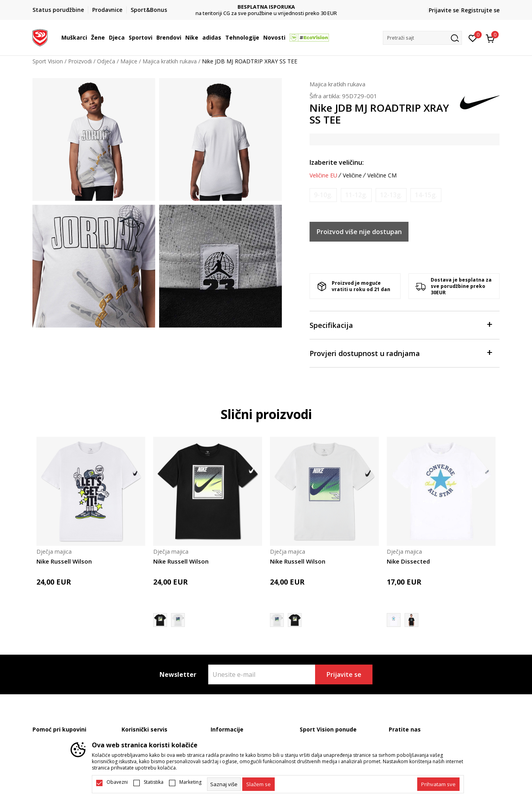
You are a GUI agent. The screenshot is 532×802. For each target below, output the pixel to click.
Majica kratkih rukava (170, 61)
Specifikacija (401, 325)
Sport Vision (48, 61)
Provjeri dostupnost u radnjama (401, 353)
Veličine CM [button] (382, 175)
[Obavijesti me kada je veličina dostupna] (323, 195)
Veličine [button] (352, 175)
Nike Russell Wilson (64, 561)
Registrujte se (480, 10)
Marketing (190, 782)
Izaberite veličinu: (337, 162)
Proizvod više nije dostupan (359, 232)
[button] (422, 38)
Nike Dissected (408, 561)
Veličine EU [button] (323, 175)
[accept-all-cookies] (438, 784)
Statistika (154, 782)
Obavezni (117, 782)
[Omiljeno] (473, 38)
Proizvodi (80, 61)
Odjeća (106, 61)
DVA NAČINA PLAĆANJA (266, 7)
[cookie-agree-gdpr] (258, 784)
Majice (129, 61)
